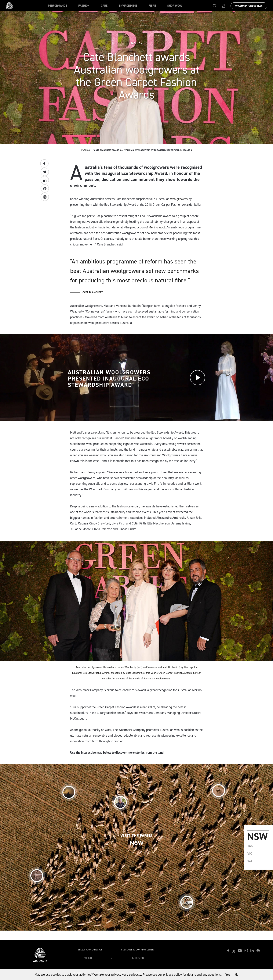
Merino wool (157, 227)
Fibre (152, 6)
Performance (57, 6)
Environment (128, 6)
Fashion (84, 6)
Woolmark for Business (249, 6)
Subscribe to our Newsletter (137, 950)
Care (104, 6)
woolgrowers (179, 199)
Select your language (90, 950)
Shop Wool (175, 6)
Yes (228, 975)
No (237, 975)
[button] (215, 6)
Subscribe (139, 958)
